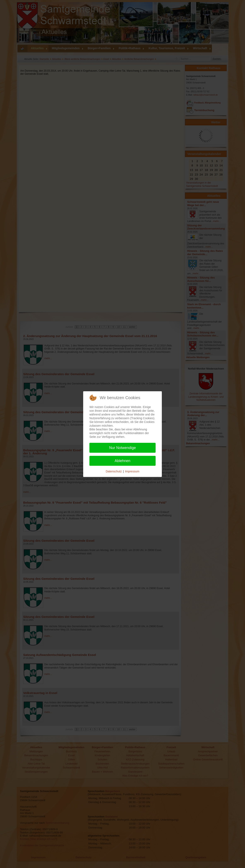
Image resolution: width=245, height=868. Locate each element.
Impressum (132, 471)
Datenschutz (114, 471)
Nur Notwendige (122, 448)
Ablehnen (122, 461)
